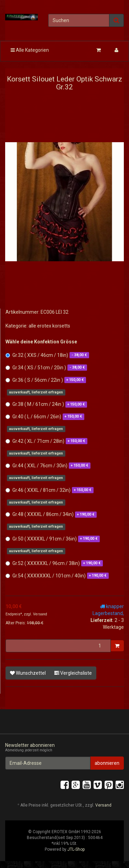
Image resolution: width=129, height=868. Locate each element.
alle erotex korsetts (49, 326)
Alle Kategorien (30, 50)
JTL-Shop (76, 849)
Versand (40, 614)
